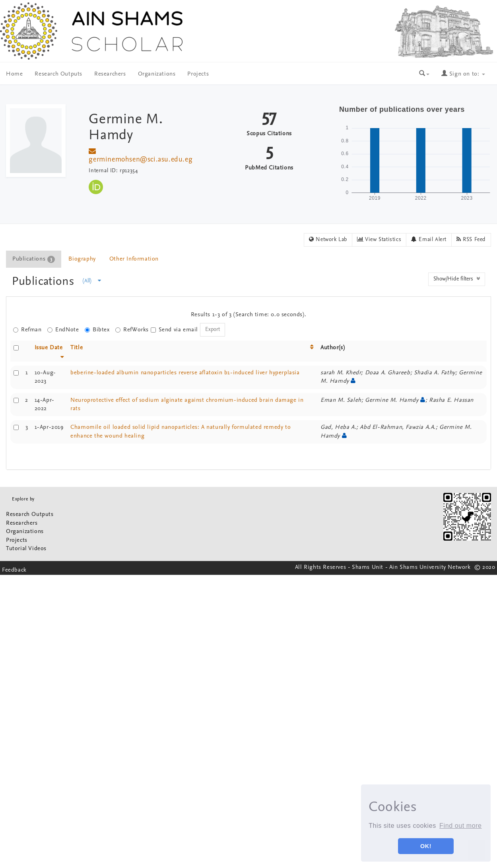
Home (14, 74)
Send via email (174, 330)
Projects (198, 74)
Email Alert (429, 239)
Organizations (157, 74)
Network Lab (328, 239)
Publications (45, 282)
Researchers (110, 74)
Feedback (14, 570)
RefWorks (132, 330)
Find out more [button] (461, 826)
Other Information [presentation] (134, 259)
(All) (92, 281)
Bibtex (97, 330)
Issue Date (49, 348)
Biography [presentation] (82, 259)
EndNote (63, 330)
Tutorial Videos (26, 549)
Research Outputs (58, 74)
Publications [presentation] (34, 259)
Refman (27, 330)
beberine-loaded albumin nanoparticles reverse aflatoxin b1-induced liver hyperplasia (185, 373)
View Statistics (379, 239)
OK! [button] (426, 846)
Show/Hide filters (457, 279)
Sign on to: (463, 74)
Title (77, 348)
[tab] (34, 259)
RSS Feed (471, 239)
